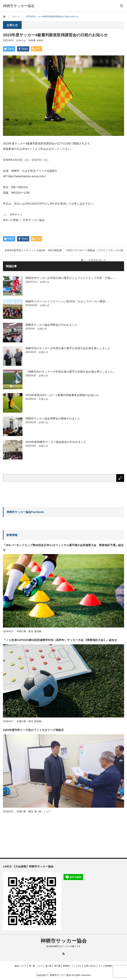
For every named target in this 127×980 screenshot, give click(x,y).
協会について (21, 966)
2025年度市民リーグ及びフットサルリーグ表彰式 (33, 730)
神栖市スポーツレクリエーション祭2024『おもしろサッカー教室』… (68, 301)
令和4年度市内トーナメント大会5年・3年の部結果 (33, 250)
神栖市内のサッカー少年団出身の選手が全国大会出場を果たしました (68, 348)
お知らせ (21, 40)
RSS (64, 954)
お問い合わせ (90, 966)
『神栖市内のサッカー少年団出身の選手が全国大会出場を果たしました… (71, 372)
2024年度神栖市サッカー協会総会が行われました (56, 442)
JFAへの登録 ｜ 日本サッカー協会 (24, 220)
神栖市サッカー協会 (64, 941)
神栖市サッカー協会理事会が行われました (51, 325)
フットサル (77, 966)
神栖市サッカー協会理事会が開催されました (53, 418)
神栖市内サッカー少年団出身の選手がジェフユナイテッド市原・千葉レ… (71, 278)
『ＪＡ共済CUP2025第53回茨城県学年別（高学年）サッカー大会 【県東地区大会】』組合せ (60, 640)
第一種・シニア (42, 812)
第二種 (48, 966)
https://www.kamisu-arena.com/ (26, 176)
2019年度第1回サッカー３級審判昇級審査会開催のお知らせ (62, 395)
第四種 (38, 631)
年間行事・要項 (25, 631)
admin (40, 40)
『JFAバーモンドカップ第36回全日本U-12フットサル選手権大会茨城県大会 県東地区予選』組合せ (63, 547)
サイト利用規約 (106, 966)
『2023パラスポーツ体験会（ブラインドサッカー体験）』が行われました (94, 252)
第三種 (57, 966)
